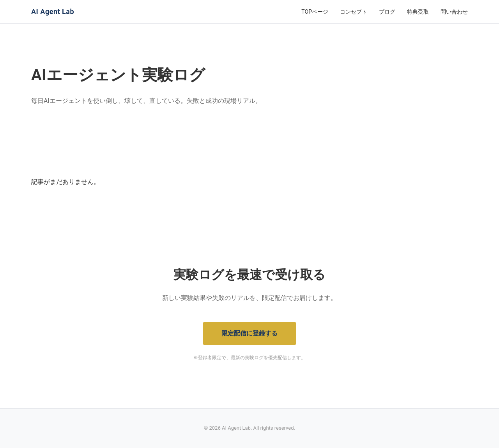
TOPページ (315, 12)
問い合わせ (454, 12)
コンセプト (354, 12)
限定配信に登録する (249, 333)
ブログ (387, 12)
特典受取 (418, 12)
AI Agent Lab (53, 11)
